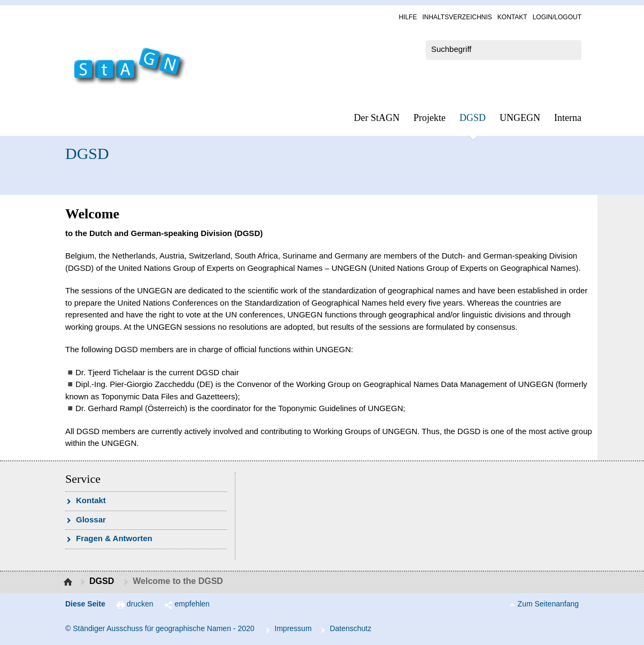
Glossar (91, 519)
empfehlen (192, 604)
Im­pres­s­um (293, 628)
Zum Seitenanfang (548, 604)
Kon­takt (512, 17)
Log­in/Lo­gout (557, 17)
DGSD (473, 118)
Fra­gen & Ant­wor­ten (114, 538)
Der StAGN (377, 118)
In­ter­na (568, 118)
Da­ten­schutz (350, 628)
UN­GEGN (520, 118)
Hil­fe (408, 17)
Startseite (69, 582)
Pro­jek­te (430, 118)
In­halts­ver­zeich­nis (457, 17)
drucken (140, 604)
